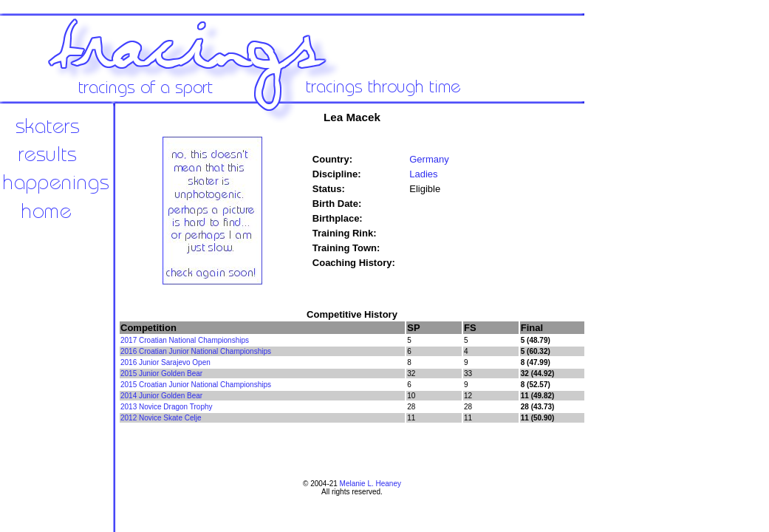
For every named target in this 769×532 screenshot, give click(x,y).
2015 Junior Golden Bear (161, 374)
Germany (429, 159)
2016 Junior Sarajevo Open (165, 362)
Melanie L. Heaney (370, 484)
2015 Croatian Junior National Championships (196, 385)
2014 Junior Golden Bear (161, 396)
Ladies (423, 174)
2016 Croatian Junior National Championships (196, 351)
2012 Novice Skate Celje (161, 418)
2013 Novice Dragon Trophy (167, 407)
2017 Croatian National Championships (185, 340)
